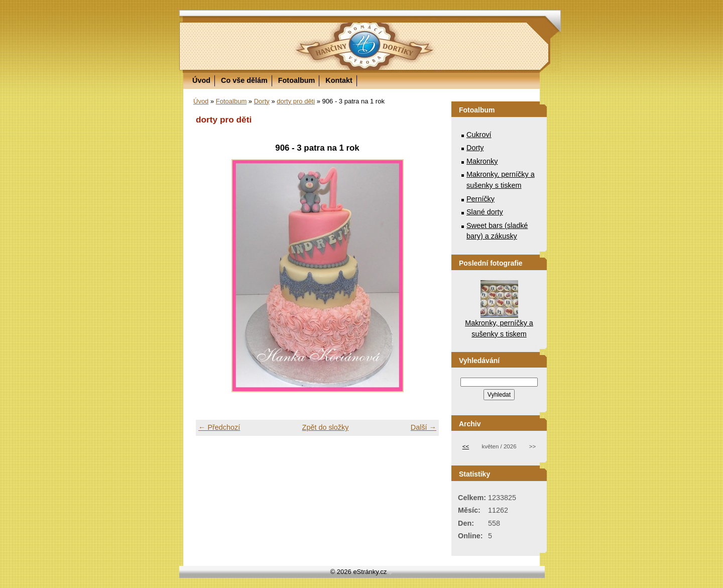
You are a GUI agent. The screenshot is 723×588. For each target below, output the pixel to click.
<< (466, 446)
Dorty (262, 101)
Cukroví (479, 135)
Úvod (201, 80)
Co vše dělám (244, 80)
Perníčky (480, 199)
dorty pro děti (296, 101)
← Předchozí (219, 427)
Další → (424, 427)
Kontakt (339, 80)
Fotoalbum (297, 80)
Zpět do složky (326, 427)
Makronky (482, 161)
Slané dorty (485, 212)
